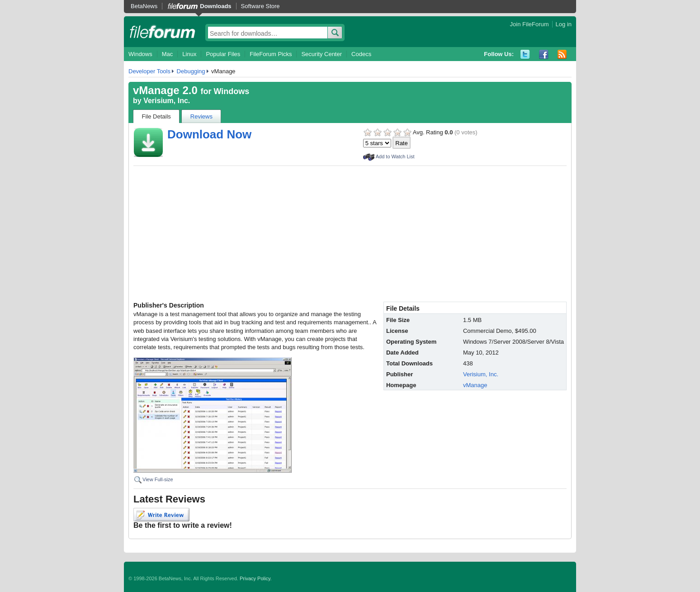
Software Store (260, 6)
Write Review (161, 515)
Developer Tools (149, 71)
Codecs (361, 54)
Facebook (544, 54)
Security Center (322, 54)
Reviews (201, 116)
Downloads (215, 6)
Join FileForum (530, 24)
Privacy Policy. (256, 578)
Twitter (525, 54)
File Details (156, 116)
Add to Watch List (395, 156)
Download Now (209, 134)
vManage (475, 385)
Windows (140, 54)
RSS (562, 54)
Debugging (191, 71)
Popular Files (223, 54)
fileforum (163, 32)
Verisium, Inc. (167, 101)
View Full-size (158, 479)
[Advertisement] (350, 234)
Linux (189, 54)
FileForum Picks (271, 54)
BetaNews (144, 6)
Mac (168, 54)
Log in (564, 24)
